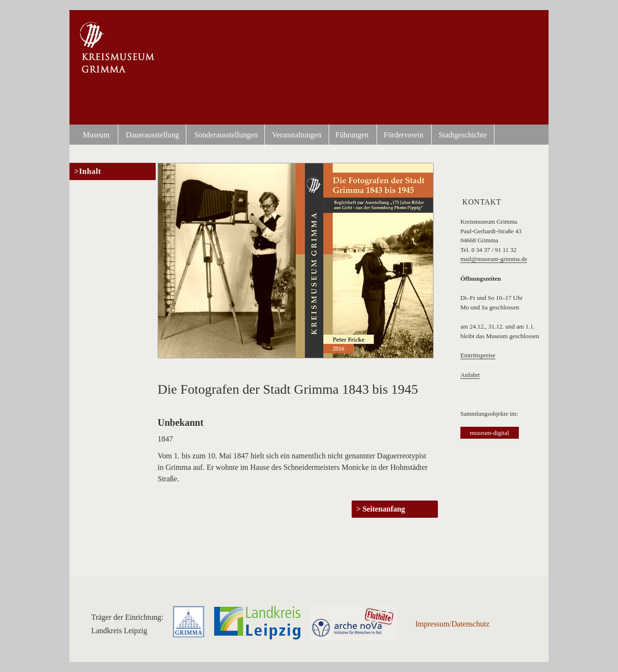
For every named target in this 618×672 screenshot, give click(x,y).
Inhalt (90, 171)
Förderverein (404, 135)
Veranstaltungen (297, 135)
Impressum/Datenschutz (452, 624)
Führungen (352, 135)
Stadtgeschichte (463, 135)
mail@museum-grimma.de (494, 259)
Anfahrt (470, 375)
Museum (96, 135)
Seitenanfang (384, 509)
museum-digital (490, 433)
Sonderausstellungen (226, 135)
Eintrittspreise (478, 355)
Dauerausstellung (153, 135)
